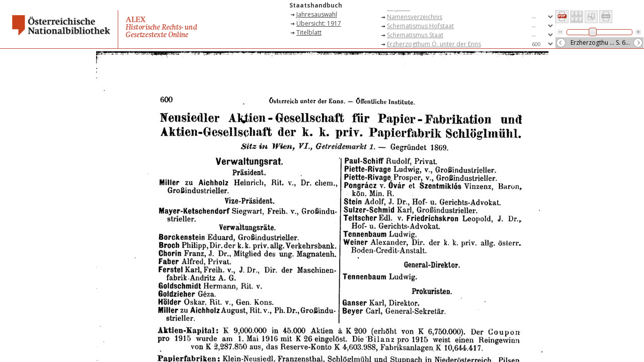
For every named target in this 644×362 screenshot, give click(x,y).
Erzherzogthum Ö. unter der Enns (434, 44)
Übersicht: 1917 (319, 23)
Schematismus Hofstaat (420, 26)
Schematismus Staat (415, 35)
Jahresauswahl (317, 14)
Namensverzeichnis (415, 17)
